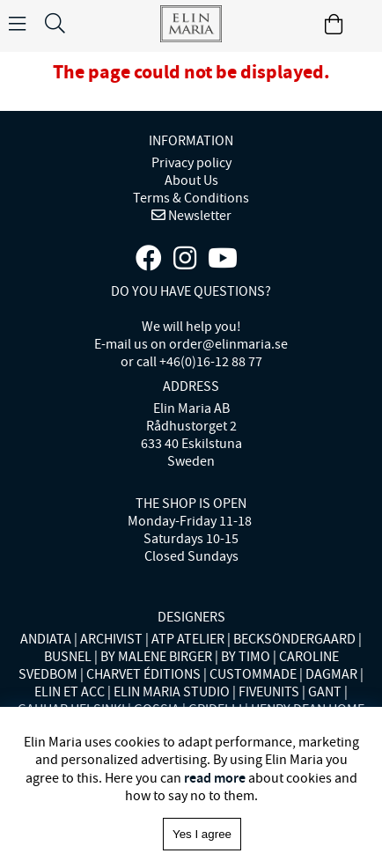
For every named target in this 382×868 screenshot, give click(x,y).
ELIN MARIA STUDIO (172, 692)
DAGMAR (331, 674)
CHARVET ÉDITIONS (143, 674)
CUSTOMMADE (253, 674)
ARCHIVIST (111, 639)
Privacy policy (191, 163)
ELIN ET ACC (70, 692)
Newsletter (198, 216)
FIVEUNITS (269, 692)
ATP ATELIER (188, 639)
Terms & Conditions (191, 198)
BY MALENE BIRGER (156, 657)
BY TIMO (246, 657)
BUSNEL (68, 657)
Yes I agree (202, 834)
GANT (325, 692)
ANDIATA (46, 639)
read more (215, 778)
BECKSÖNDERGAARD (294, 639)
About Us (191, 180)
